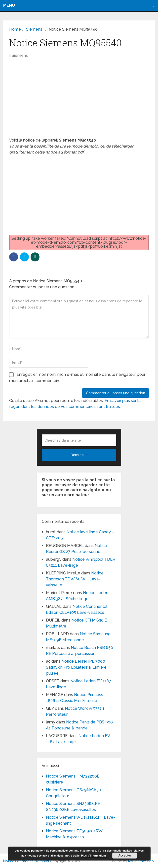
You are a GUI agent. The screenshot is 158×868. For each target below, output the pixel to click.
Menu (9, 5)
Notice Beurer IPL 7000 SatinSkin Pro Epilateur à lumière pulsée (76, 667)
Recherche (79, 455)
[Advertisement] (79, 100)
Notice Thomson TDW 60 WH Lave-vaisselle (75, 579)
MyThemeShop (141, 861)
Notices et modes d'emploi (26, 861)
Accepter (125, 856)
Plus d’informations (94, 856)
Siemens (20, 55)
